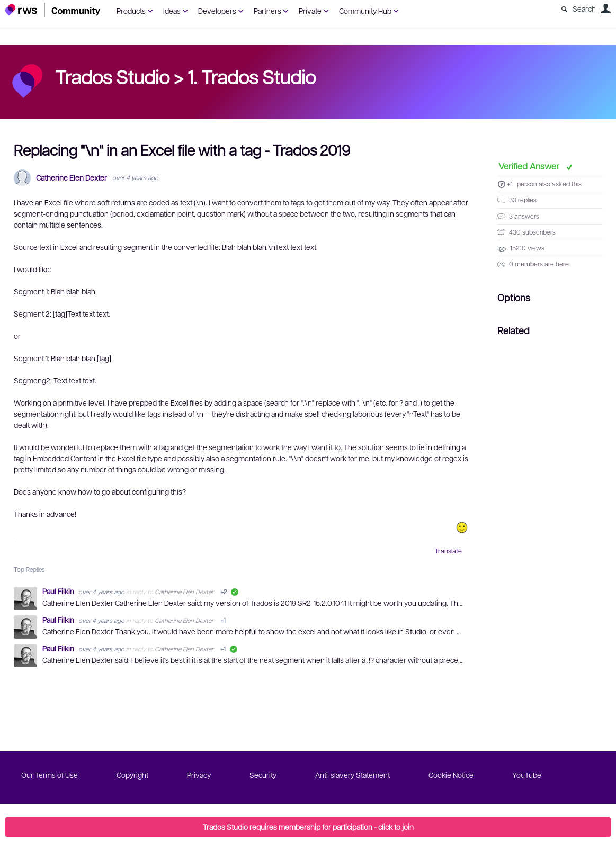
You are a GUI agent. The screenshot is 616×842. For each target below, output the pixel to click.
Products (131, 11)
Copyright (132, 775)
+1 (510, 184)
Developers (217, 11)
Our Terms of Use (50, 775)
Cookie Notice (451, 775)
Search (584, 8)
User (605, 8)
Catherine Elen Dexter (72, 178)
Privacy (199, 775)
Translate (448, 551)
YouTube (527, 775)
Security (263, 775)
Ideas (172, 11)
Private (310, 11)
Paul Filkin (59, 591)
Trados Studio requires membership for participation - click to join (308, 827)
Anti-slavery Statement (352, 775)
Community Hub (365, 11)
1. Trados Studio (252, 76)
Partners (267, 11)
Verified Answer (530, 166)
